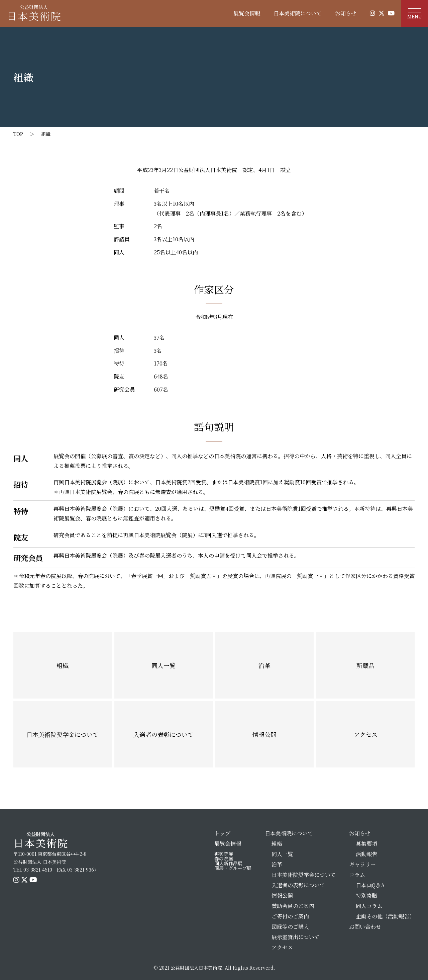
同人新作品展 (228, 863)
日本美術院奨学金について (63, 734)
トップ (222, 833)
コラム (357, 875)
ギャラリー (362, 864)
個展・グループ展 (233, 868)
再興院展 (224, 854)
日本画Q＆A (370, 885)
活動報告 (366, 854)
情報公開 (264, 734)
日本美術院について (298, 13)
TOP (18, 134)
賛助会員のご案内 (293, 906)
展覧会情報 (247, 13)
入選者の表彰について (164, 734)
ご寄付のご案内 (290, 916)
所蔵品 (365, 665)
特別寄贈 (366, 895)
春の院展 (224, 859)
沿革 (264, 665)
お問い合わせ (365, 927)
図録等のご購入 (290, 927)
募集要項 (366, 844)
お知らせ (346, 13)
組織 (46, 134)
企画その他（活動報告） (385, 916)
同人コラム (369, 906)
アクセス (366, 734)
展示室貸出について (296, 937)
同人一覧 (164, 665)
